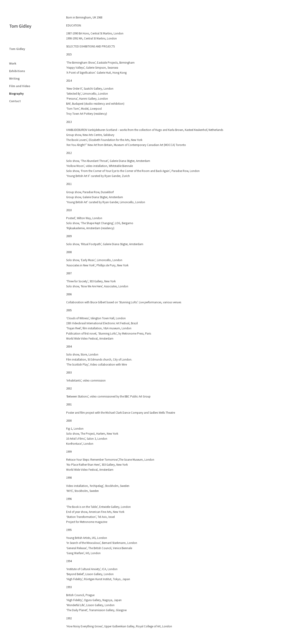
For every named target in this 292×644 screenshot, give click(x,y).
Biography (16, 73)
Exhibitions (17, 51)
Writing (14, 58)
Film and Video (20, 66)
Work (13, 43)
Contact (15, 81)
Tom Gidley (17, 29)
